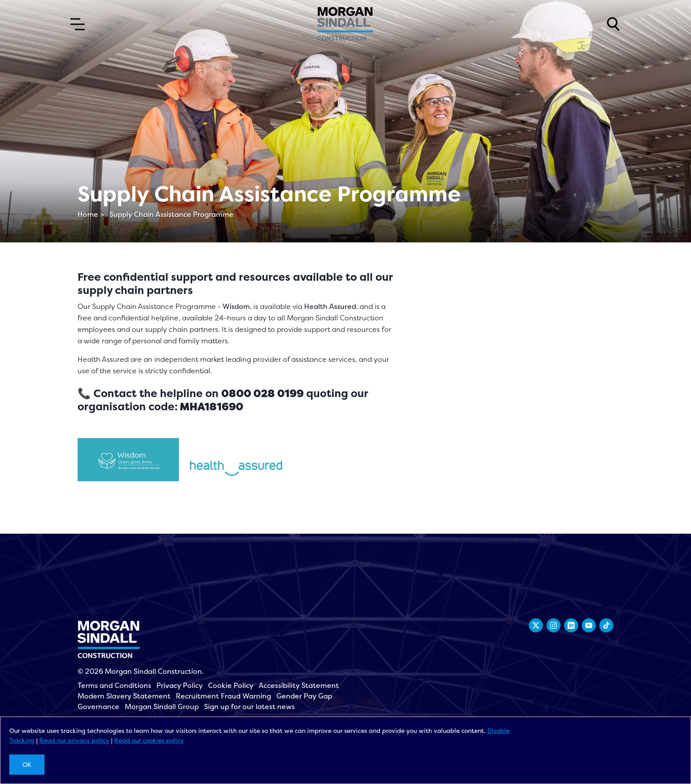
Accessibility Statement (299, 685)
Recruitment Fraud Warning (223, 696)
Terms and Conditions (114, 685)
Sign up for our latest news (249, 706)
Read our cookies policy (149, 740)
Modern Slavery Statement (124, 696)
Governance (98, 706)
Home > (91, 214)
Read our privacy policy (74, 740)
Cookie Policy (231, 685)
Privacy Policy (180, 685)
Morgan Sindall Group (162, 706)
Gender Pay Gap (304, 696)
